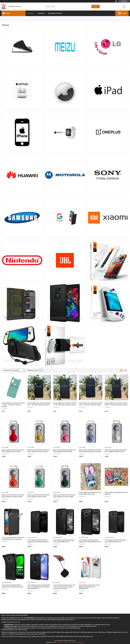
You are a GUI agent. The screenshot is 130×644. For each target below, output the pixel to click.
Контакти (41, 13)
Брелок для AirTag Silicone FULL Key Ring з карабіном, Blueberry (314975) (90, 451)
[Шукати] (96, 7)
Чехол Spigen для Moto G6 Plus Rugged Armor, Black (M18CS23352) (12, 586)
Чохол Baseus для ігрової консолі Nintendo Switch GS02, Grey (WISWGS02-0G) (90, 587)
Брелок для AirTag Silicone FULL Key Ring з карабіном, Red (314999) (13, 451)
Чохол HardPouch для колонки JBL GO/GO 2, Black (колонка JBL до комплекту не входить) (64, 587)
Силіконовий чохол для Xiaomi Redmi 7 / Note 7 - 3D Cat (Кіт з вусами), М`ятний (13, 405)
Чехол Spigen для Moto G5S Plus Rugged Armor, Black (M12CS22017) (38, 541)
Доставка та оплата (55, 13)
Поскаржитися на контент (63, 642)
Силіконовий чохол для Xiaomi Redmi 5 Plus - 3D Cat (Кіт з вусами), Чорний (91, 404)
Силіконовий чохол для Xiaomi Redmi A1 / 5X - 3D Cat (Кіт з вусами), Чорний (65, 404)
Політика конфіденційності (77, 642)
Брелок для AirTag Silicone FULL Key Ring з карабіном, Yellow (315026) (39, 451)
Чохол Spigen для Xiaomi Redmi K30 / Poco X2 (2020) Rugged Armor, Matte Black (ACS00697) (39, 587)
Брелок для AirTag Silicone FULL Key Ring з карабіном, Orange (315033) (13, 496)
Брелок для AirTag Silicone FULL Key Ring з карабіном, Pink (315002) (64, 451)
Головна (30, 13)
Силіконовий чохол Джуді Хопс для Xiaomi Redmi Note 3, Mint (90, 493)
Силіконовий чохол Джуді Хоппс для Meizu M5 (116, 493)
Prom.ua (74, 641)
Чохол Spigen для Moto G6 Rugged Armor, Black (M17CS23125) (115, 541)
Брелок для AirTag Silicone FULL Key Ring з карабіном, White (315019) (116, 451)
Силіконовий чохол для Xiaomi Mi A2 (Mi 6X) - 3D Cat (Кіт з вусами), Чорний (116, 404)
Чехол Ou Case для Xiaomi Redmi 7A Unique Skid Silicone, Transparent (13, 538)
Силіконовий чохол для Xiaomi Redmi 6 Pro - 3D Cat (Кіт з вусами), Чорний (39, 404)
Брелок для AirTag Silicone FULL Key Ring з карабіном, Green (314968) (64, 496)
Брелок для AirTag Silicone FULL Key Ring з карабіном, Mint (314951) (39, 496)
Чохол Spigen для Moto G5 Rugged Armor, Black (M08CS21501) (64, 541)
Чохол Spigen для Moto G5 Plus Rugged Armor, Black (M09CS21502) (90, 541)
